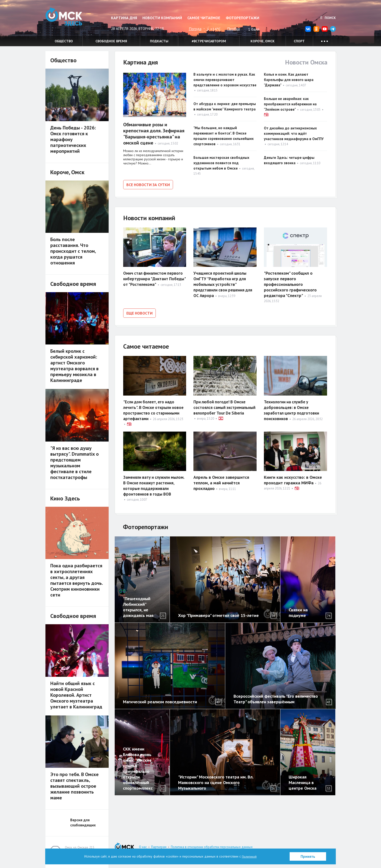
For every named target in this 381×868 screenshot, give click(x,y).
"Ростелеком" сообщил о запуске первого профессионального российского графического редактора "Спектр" (290, 283)
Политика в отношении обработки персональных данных (212, 847)
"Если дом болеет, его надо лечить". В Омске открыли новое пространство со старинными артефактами (150, 408)
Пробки (234, 29)
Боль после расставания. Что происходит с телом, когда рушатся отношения (73, 251)
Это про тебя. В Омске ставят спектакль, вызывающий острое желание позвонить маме (74, 786)
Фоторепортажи (242, 18)
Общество (64, 41)
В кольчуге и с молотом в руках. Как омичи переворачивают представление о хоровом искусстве (225, 80)
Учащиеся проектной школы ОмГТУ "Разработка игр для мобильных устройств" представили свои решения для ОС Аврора (225, 283)
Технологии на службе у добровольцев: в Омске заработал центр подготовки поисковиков (293, 408)
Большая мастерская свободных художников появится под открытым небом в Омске (221, 163)
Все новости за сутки (148, 185)
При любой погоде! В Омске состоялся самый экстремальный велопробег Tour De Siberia (221, 408)
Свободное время (111, 41)
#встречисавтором (209, 41)
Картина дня (124, 18)
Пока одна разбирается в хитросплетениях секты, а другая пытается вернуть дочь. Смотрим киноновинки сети (77, 580)
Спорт (299, 41)
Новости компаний (162, 18)
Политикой (249, 856)
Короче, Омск (263, 41)
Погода (195, 29)
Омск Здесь (70, 20)
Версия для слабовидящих (83, 823)
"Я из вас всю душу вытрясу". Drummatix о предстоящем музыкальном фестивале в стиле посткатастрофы (74, 463)
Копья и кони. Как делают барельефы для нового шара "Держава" (289, 80)
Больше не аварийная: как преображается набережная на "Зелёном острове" (290, 104)
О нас (143, 847)
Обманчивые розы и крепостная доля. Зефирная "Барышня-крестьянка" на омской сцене (154, 134)
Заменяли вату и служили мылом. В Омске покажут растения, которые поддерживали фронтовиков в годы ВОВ (153, 486)
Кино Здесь (65, 498)
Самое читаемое (204, 18)
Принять (308, 856)
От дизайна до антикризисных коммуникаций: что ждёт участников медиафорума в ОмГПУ (295, 133)
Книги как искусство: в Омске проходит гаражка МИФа (293, 478)
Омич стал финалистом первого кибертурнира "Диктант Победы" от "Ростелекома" (154, 278)
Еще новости (139, 312)
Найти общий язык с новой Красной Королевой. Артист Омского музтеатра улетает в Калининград (76, 695)
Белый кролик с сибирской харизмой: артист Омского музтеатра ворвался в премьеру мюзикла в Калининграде (74, 366)
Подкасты (159, 41)
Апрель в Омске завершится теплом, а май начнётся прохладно (221, 480)
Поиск (328, 18)
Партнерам (159, 847)
